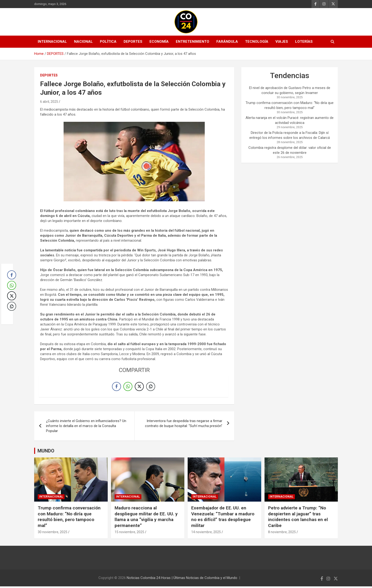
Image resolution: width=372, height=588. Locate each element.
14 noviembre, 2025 (206, 533)
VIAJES (282, 42)
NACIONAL (83, 42)
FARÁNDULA (227, 42)
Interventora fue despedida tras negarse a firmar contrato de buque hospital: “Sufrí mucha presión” (184, 425)
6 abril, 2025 (49, 102)
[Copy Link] (151, 387)
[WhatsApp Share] (128, 387)
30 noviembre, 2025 (53, 533)
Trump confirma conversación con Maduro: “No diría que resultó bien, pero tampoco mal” (69, 518)
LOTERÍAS (304, 42)
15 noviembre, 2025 (129, 533)
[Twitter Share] (139, 387)
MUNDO (46, 452)
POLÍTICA (108, 42)
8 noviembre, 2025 (282, 533)
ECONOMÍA (159, 42)
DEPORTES (133, 42)
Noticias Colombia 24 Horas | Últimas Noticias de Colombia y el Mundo (182, 579)
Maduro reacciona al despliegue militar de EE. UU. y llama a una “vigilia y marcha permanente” (146, 518)
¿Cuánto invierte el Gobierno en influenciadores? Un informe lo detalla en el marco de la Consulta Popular (86, 428)
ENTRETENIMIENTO (193, 42)
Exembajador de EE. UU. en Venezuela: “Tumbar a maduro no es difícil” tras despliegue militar (223, 518)
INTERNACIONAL (52, 42)
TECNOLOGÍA (257, 42)
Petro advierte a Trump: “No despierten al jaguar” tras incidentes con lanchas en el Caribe (298, 518)
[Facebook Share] (116, 387)
